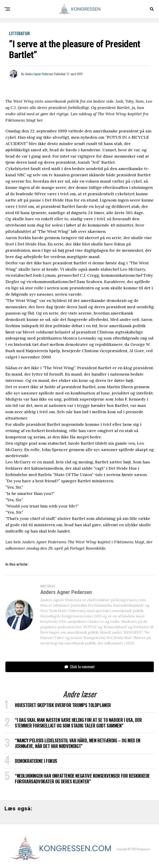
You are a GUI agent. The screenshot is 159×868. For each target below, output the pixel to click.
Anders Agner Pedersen (39, 74)
